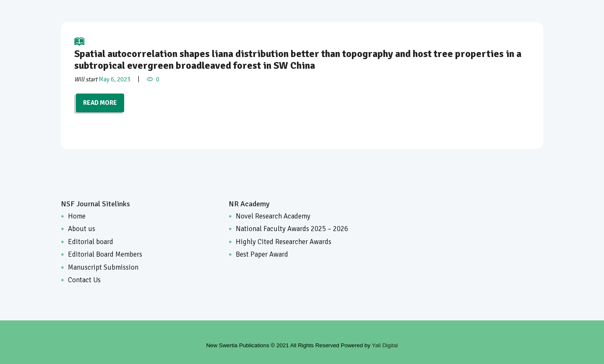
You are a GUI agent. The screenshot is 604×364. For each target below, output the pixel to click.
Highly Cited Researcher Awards (284, 242)
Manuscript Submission (103, 267)
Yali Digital (385, 345)
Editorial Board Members (105, 254)
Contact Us (84, 280)
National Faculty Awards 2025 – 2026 (292, 229)
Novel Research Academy (273, 216)
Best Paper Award (262, 254)
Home (77, 216)
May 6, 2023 (115, 79)
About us (82, 229)
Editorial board (91, 242)
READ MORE (100, 103)
